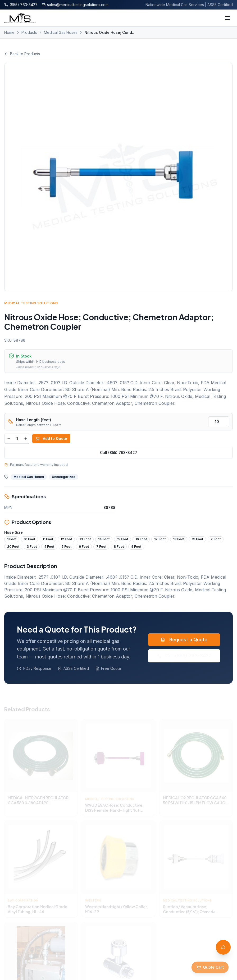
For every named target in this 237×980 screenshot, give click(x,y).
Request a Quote (184, 640)
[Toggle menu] (227, 18)
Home (9, 32)
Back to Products (22, 54)
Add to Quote (51, 438)
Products (29, 32)
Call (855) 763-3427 (119, 452)
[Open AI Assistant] (223, 947)
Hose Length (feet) (34, 420)
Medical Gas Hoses (61, 32)
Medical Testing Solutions (31, 303)
